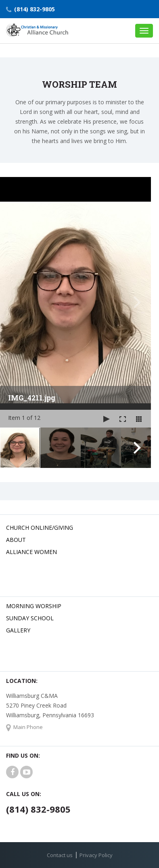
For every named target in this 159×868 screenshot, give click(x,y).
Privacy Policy (96, 855)
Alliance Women (31, 552)
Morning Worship (34, 606)
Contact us (60, 855)
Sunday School (30, 618)
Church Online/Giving (40, 528)
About (16, 540)
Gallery (18, 630)
